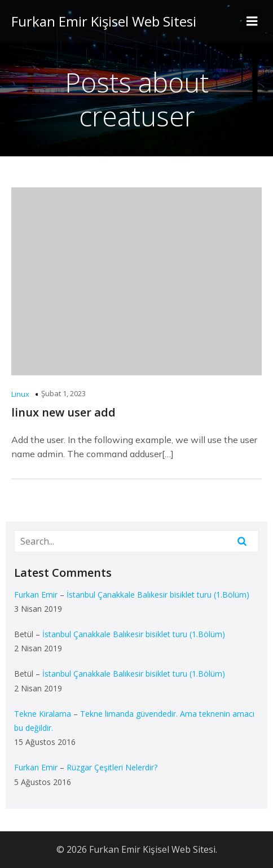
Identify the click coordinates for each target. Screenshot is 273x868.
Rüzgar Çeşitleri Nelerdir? (112, 767)
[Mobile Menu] (252, 21)
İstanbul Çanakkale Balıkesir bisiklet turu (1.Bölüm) (158, 595)
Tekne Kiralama (43, 714)
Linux (20, 394)
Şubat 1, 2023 (63, 393)
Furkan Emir (36, 595)
